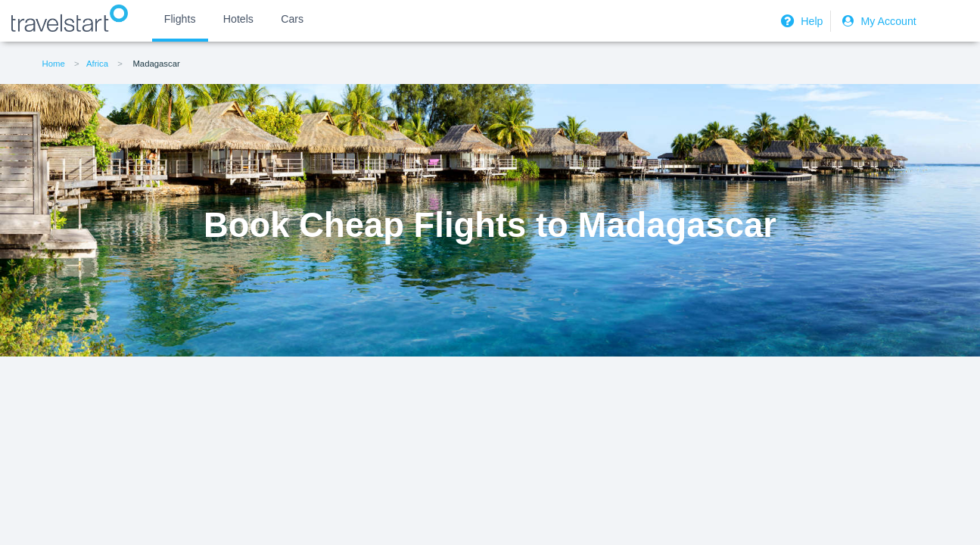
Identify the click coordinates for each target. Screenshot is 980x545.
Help (800, 21)
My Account (877, 21)
